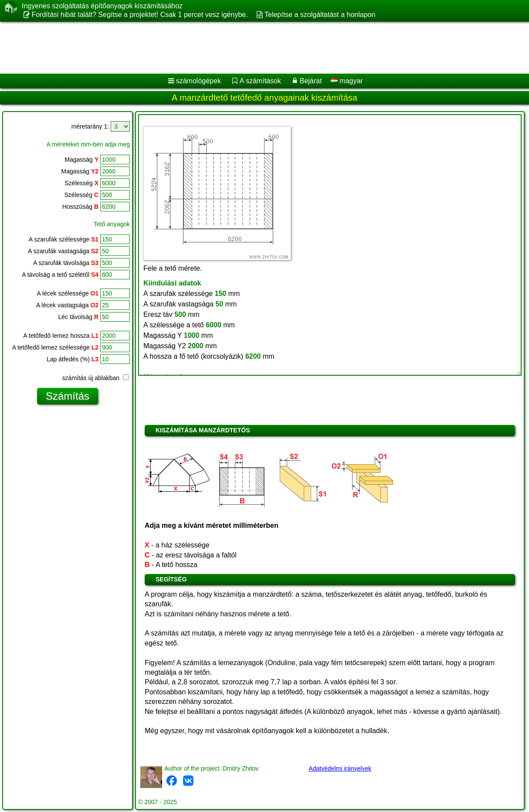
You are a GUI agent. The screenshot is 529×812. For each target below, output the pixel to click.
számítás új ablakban (95, 378)
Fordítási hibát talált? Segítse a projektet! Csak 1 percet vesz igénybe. (139, 15)
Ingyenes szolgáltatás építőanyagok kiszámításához (102, 6)
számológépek (198, 81)
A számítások (260, 81)
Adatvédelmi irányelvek (340, 768)
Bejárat (311, 81)
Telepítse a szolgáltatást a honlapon (320, 15)
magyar (347, 81)
